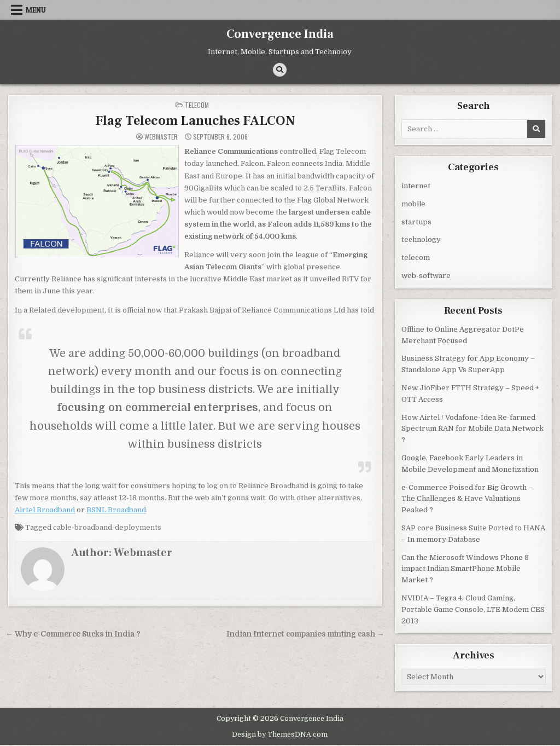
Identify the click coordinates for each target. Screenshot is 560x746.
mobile (413, 204)
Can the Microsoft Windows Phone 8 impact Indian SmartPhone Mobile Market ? (465, 569)
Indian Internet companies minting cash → (305, 634)
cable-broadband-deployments (107, 527)
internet (416, 186)
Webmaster (161, 137)
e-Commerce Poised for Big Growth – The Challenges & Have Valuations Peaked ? (467, 499)
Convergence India (280, 34)
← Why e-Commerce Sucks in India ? (73, 634)
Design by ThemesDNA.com (280, 735)
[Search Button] (280, 70)
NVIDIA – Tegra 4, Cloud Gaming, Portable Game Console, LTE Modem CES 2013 (473, 609)
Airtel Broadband (45, 510)
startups (416, 222)
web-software (426, 276)
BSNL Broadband (116, 510)
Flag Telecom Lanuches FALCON (195, 121)
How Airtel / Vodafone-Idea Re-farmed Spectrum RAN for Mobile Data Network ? (472, 429)
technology (421, 239)
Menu (36, 10)
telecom (197, 105)
